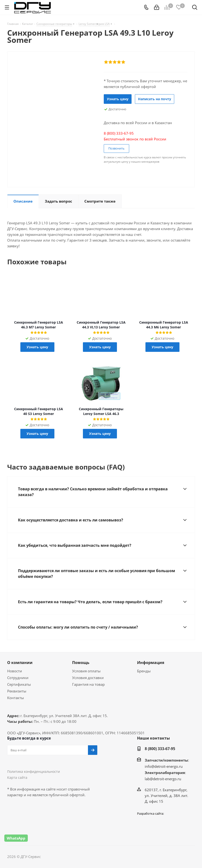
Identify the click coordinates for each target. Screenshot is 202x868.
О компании (20, 663)
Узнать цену (118, 99)
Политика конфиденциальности (34, 771)
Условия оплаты (86, 671)
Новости (15, 671)
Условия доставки (88, 678)
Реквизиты (17, 691)
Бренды (144, 671)
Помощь (81, 663)
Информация (151, 663)
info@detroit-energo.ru (164, 766)
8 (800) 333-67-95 (160, 749)
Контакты (16, 698)
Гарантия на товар (88, 684)
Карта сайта (17, 777)
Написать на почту (155, 99)
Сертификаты (19, 684)
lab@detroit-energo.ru (163, 779)
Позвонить (116, 148)
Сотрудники (18, 678)
